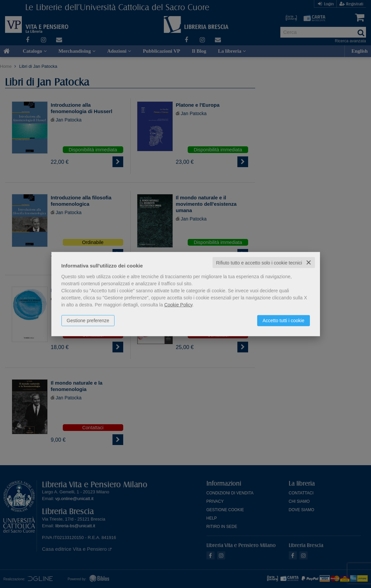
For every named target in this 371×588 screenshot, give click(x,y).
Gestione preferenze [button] (88, 320)
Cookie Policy (178, 304)
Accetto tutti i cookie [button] (284, 320)
